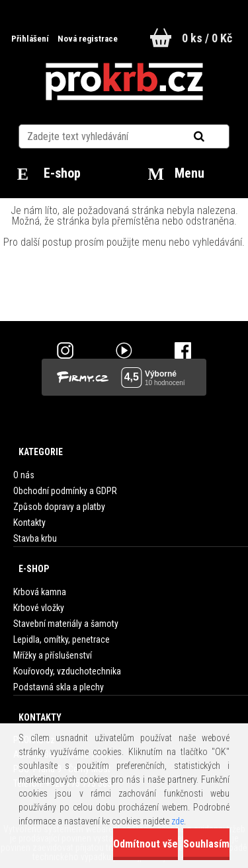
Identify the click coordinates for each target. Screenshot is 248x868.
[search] (215, 137)
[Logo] (124, 82)
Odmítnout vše (145, 844)
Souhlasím (206, 844)
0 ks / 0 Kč (207, 38)
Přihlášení (31, 39)
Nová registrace (88, 39)
